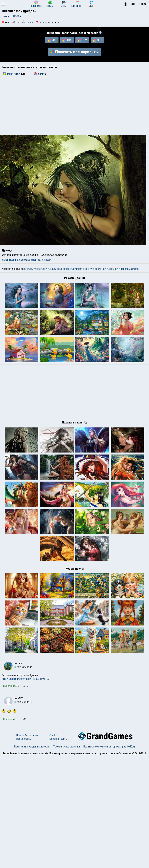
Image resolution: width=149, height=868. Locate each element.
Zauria (29, 23)
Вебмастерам (24, 850)
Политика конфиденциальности (32, 858)
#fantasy (47, 260)
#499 (40, 74)
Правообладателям (27, 847)
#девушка (24, 260)
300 (97, 40)
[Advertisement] (74, 108)
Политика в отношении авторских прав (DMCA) (109, 858)
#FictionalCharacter (129, 269)
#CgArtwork (33, 269)
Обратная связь (58, 850)
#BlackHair (112, 269)
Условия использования (67, 858)
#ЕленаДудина (10, 260)
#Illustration (63, 269)
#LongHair (100, 269)
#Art (92, 269)
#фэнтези (36, 260)
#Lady (43, 269)
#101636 (11, 74)
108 (67, 40)
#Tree (86, 269)
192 (82, 40)
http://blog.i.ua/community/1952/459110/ (26, 790)
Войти (143, 4)
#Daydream (76, 269)
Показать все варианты (74, 52)
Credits (53, 847)
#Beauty (52, 269)
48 (52, 40)
